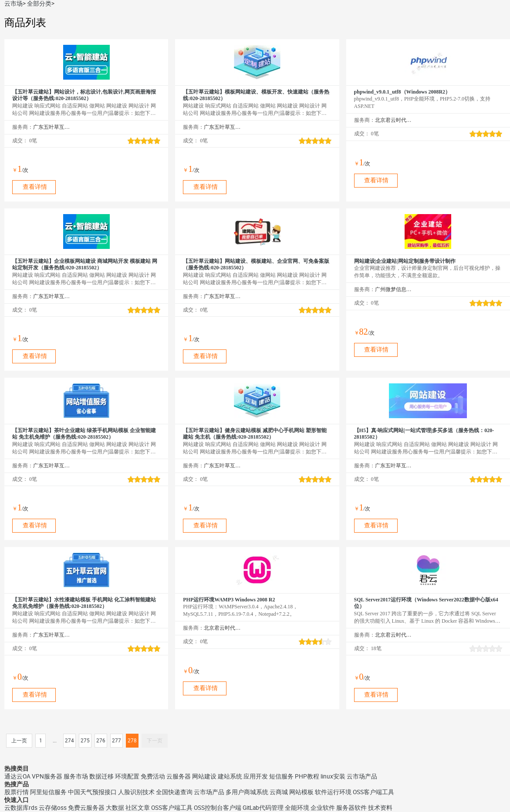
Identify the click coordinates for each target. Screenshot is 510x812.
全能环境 (297, 808)
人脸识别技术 (136, 792)
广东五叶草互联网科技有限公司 (52, 127)
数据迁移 (101, 776)
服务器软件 (351, 808)
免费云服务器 (86, 808)
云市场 (14, 3)
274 (69, 741)
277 (117, 741)
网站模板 (301, 792)
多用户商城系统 (247, 792)
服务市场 (76, 776)
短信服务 (281, 776)
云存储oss (53, 808)
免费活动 (153, 776)
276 (101, 741)
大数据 (115, 808)
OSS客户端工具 (373, 792)
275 (85, 741)
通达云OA (17, 776)
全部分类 (39, 3)
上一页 (19, 741)
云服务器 (179, 776)
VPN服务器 (47, 776)
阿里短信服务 (48, 792)
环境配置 (127, 776)
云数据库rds (21, 808)
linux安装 (333, 776)
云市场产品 (362, 776)
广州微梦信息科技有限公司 (393, 289)
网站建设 (204, 776)
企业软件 (323, 808)
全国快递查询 (174, 792)
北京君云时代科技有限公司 (393, 120)
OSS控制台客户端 (218, 808)
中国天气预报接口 (92, 792)
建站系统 (230, 776)
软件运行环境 (333, 792)
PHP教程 (307, 776)
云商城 (279, 792)
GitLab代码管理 (263, 808)
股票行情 (17, 792)
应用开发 (256, 776)
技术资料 (380, 808)
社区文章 (138, 808)
